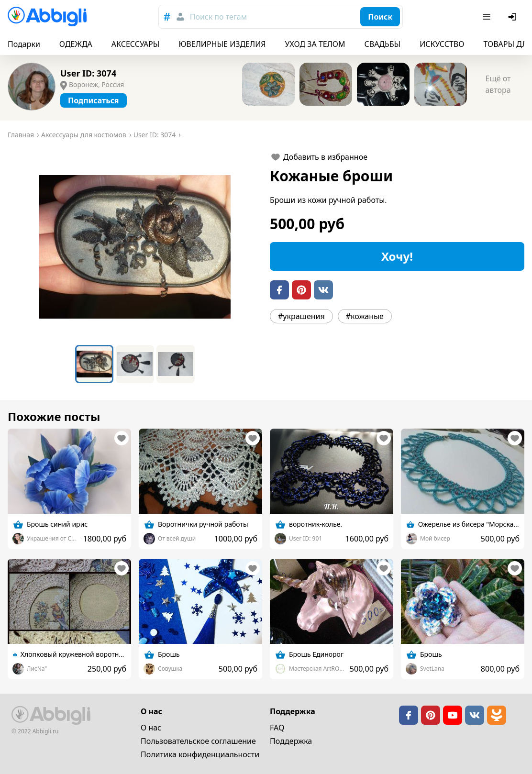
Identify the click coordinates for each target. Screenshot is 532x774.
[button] (135, 247)
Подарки (24, 44)
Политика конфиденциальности (200, 754)
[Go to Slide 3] (176, 364)
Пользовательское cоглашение (198, 741)
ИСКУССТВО (442, 44)
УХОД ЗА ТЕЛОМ (315, 44)
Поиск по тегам (218, 17)
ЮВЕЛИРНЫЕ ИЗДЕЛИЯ (222, 44)
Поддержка (291, 741)
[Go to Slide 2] (135, 364)
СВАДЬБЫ (383, 44)
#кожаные (365, 316)
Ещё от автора (498, 84)
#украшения (301, 316)
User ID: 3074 (88, 73)
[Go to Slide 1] (94, 364)
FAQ (277, 728)
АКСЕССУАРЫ (136, 44)
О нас (151, 728)
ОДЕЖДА (76, 44)
